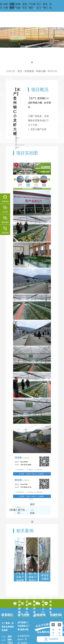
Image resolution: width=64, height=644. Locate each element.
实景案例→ (30, 71)
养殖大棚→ (42, 71)
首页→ (21, 71)
